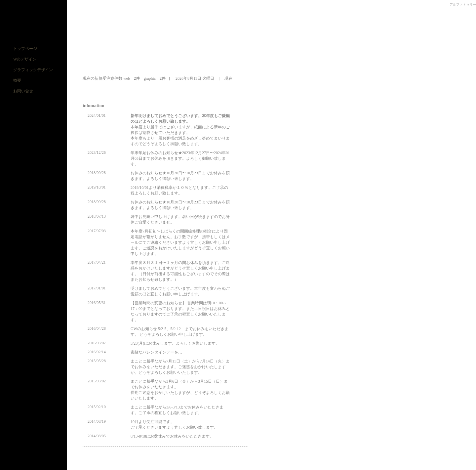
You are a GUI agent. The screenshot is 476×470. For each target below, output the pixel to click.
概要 (17, 80)
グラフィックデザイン (33, 70)
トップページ (25, 49)
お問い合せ (23, 91)
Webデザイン (25, 59)
